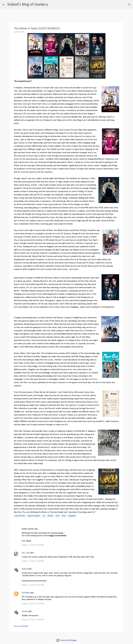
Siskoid (25, 569)
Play (58, 516)
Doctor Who (20, 516)
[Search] (52, 5)
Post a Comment (21, 626)
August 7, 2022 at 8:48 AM (33, 545)
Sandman (72, 516)
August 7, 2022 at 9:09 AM (33, 561)
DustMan (26, 593)
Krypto (50, 516)
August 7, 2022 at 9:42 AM (33, 585)
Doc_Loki (26, 553)
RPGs (64, 516)
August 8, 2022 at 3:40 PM (33, 620)
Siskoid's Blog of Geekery (28, 5)
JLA (44, 516)
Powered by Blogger (67, 640)
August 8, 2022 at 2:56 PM (33, 604)
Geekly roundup (34, 516)
